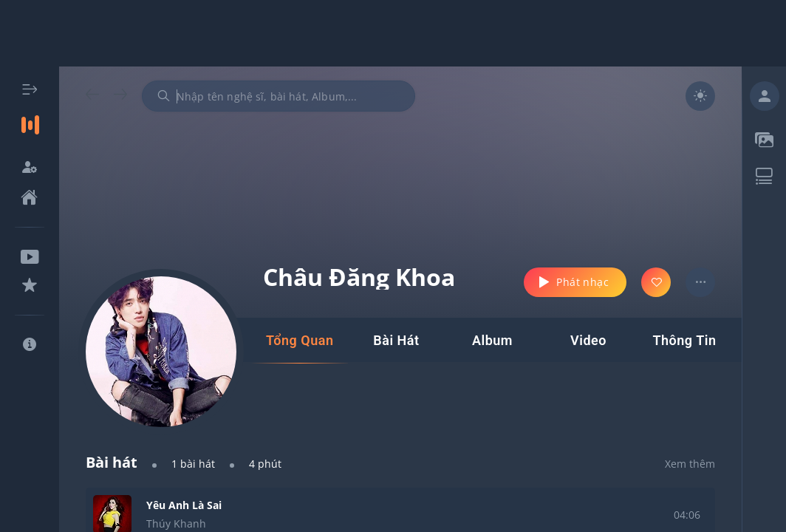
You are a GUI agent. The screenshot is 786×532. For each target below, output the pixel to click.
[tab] (300, 341)
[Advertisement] (393, 33)
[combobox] (278, 96)
